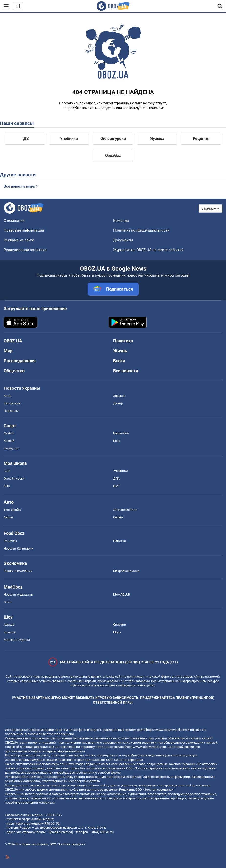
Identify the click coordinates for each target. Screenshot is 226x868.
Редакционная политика (25, 250)
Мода (117, 632)
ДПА (116, 478)
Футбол (9, 433)
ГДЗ (25, 138)
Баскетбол (121, 433)
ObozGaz (113, 156)
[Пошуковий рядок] (220, 6)
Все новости (126, 371)
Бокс (117, 441)
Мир (8, 351)
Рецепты (201, 138)
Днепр (118, 403)
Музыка (157, 138)
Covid (7, 602)
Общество (14, 371)
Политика (123, 341)
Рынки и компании (18, 571)
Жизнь (120, 351)
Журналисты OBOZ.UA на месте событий (148, 250)
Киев (7, 396)
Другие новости (18, 175)
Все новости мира (19, 186)
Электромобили (125, 510)
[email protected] (61, 832)
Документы (123, 240)
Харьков (119, 396)
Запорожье (12, 403)
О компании (14, 221)
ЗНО (7, 486)
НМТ (117, 486)
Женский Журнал (17, 640)
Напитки (120, 541)
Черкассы (11, 411)
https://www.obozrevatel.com (166, 730)
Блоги (119, 361)
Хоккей (9, 441)
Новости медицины (18, 595)
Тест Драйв (12, 510)
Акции (8, 517)
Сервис (118, 517)
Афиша (9, 625)
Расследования (20, 361)
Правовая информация (24, 230)
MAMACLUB (122, 595)
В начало (209, 208)
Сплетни (120, 625)
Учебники (69, 138)
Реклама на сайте (19, 240)
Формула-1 (12, 448)
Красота (10, 632)
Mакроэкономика (126, 571)
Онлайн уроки (113, 138)
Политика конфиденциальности (141, 230)
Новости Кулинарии (19, 548)
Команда (121, 221)
